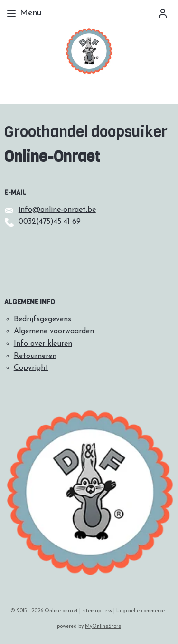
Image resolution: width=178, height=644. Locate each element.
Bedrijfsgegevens (42, 319)
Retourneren (35, 356)
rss (109, 611)
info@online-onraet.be (57, 210)
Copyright (31, 368)
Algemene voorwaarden (54, 331)
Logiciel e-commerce (141, 611)
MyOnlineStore (103, 627)
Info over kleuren (43, 344)
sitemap (92, 611)
